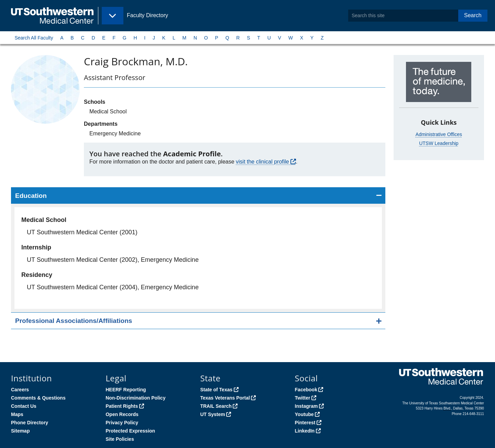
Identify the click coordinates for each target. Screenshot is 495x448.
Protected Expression (130, 431)
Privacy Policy (122, 423)
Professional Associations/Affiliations (74, 321)
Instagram (306, 406)
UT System (212, 414)
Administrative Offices (439, 134)
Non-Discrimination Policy (135, 398)
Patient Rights (122, 406)
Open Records (122, 414)
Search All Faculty (34, 38)
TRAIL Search (216, 406)
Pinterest (305, 423)
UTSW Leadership (439, 143)
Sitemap (20, 431)
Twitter (303, 398)
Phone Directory (30, 423)
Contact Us (24, 406)
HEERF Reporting (126, 390)
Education (31, 196)
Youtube (304, 414)
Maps (17, 414)
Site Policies (120, 439)
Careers (20, 390)
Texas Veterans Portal (225, 398)
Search (473, 15)
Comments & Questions (38, 398)
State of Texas (216, 390)
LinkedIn (305, 431)
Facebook (306, 390)
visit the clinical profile (262, 162)
